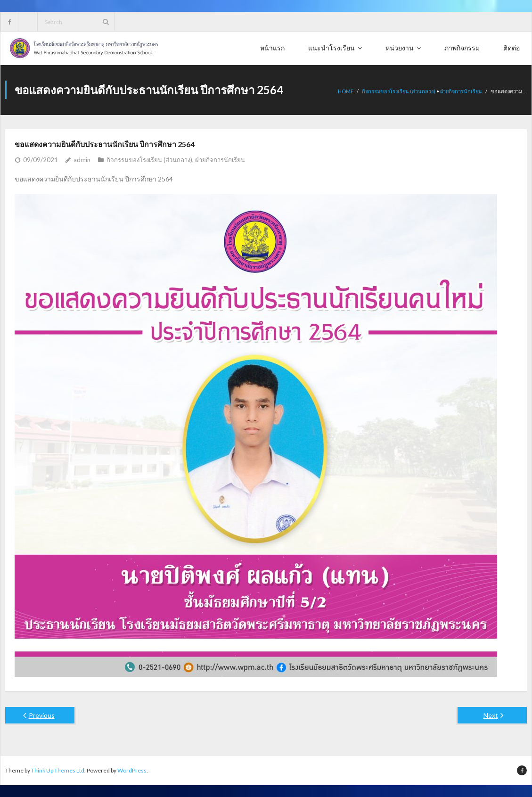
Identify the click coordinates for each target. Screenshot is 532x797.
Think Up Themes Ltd (58, 770)
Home (346, 91)
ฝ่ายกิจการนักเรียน (461, 91)
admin (82, 160)
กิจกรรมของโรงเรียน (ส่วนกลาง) (399, 91)
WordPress (132, 770)
